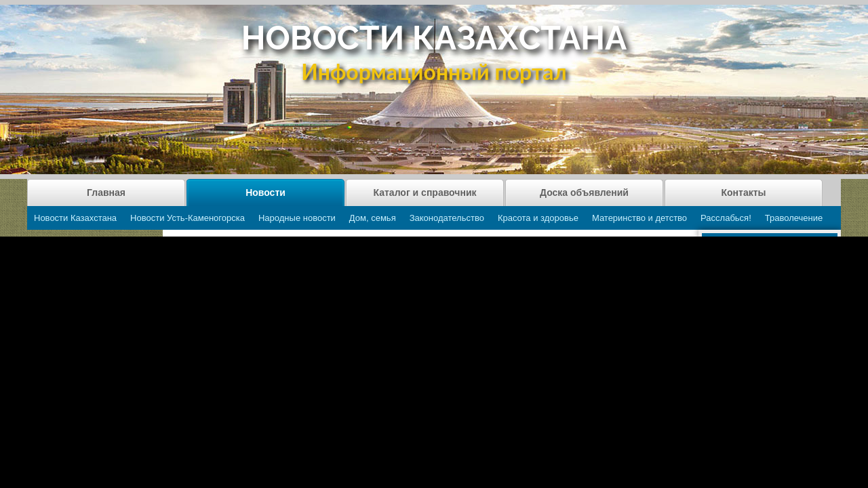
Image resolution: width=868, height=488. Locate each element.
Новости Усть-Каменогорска (188, 218)
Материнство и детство (639, 218)
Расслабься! (726, 218)
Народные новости (297, 218)
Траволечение (794, 218)
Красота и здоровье (538, 218)
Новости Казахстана (75, 218)
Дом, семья (373, 218)
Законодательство (447, 218)
